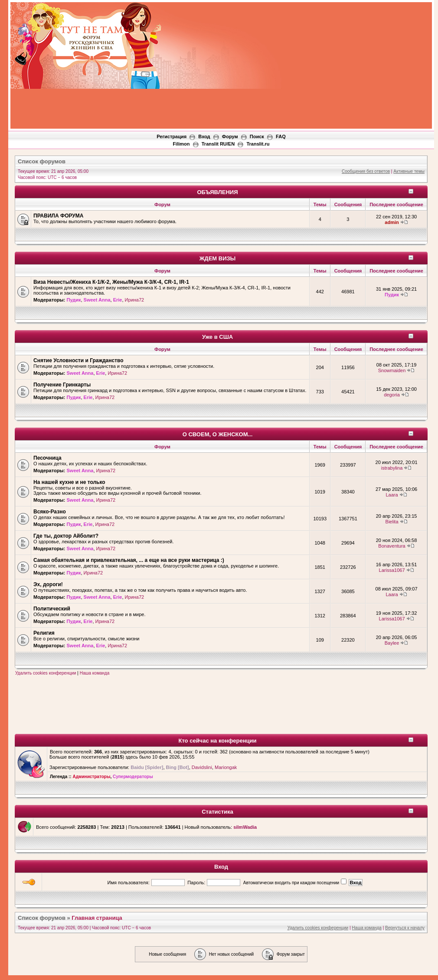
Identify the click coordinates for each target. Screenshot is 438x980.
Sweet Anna (97, 300)
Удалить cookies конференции (46, 673)
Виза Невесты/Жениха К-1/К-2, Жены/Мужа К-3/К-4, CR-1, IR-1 (111, 282)
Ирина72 (135, 300)
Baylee (392, 643)
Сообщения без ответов (366, 171)
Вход (204, 136)
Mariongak (226, 767)
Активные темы (409, 171)
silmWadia (245, 827)
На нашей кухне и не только (69, 482)
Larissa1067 (392, 570)
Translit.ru (258, 144)
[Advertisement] (309, 67)
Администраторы (91, 777)
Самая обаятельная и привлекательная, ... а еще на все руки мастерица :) (129, 560)
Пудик (74, 300)
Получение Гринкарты (62, 385)
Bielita (392, 522)
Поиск (257, 136)
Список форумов (42, 161)
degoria (392, 395)
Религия (44, 633)
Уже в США (217, 337)
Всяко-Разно (50, 512)
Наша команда (95, 673)
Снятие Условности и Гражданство (78, 360)
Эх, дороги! (48, 584)
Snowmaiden (392, 370)
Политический (52, 609)
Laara (392, 495)
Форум (230, 136)
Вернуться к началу (405, 928)
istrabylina (392, 468)
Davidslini (202, 767)
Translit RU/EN (218, 144)
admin (392, 222)
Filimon (181, 144)
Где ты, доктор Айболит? (66, 536)
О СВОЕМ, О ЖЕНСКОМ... (218, 434)
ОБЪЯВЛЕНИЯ (217, 192)
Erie (118, 300)
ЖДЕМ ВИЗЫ (218, 258)
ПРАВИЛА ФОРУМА (59, 216)
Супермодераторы (133, 777)
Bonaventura (392, 546)
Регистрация (172, 136)
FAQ (281, 136)
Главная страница (97, 918)
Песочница (47, 458)
